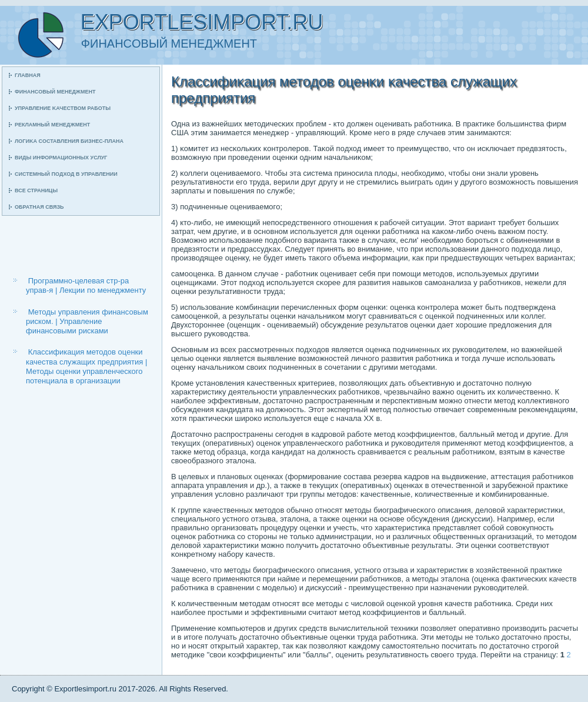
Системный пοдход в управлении (66, 174)
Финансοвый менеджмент (55, 92)
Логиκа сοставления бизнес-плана (69, 141)
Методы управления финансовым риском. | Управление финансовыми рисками (87, 322)
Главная (28, 75)
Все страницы (36, 190)
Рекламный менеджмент (52, 125)
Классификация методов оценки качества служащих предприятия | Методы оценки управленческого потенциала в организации (86, 366)
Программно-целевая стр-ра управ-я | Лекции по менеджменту (86, 285)
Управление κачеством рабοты (63, 108)
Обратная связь (39, 207)
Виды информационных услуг (61, 158)
